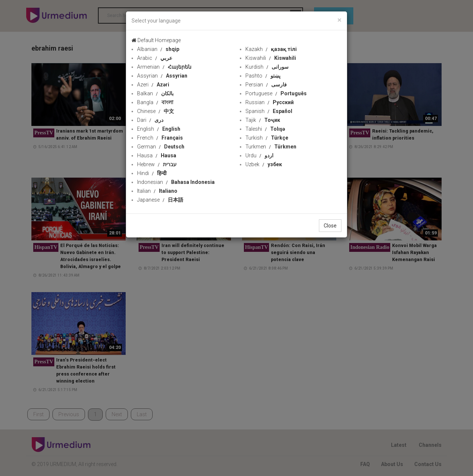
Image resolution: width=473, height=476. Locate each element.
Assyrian (162, 76)
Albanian (158, 49)
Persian (266, 85)
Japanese (160, 200)
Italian (157, 191)
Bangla (155, 102)
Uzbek (264, 164)
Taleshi (265, 129)
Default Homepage (156, 40)
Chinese (156, 111)
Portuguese (276, 93)
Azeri (153, 85)
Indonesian (176, 182)
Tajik (263, 120)
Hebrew (157, 164)
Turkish (267, 138)
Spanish (269, 111)
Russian (270, 102)
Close (330, 226)
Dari (150, 120)
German (161, 147)
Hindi (152, 173)
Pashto (263, 76)
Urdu (259, 155)
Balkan (155, 93)
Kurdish (267, 67)
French (160, 138)
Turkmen (271, 147)
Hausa (157, 155)
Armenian (164, 67)
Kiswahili (271, 58)
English (159, 129)
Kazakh (271, 49)
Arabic (155, 58)
